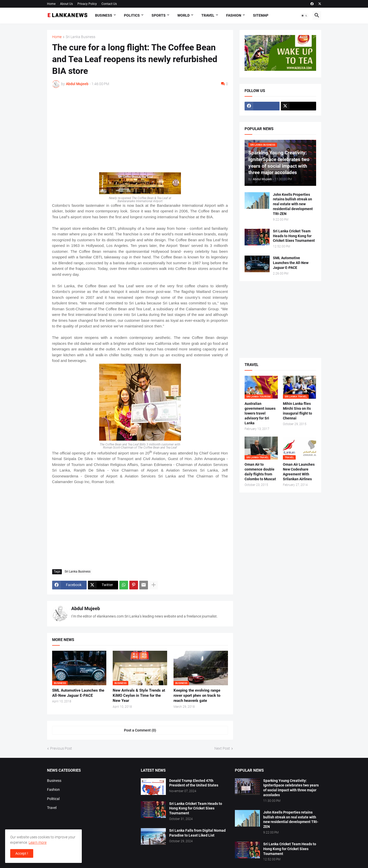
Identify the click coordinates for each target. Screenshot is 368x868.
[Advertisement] (140, 130)
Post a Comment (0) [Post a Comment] (140, 730)
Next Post (222, 748)
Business (104, 15)
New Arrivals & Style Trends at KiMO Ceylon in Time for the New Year (139, 696)
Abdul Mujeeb (86, 608)
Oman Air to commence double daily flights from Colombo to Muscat (260, 472)
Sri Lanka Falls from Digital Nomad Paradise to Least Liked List (197, 833)
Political (53, 799)
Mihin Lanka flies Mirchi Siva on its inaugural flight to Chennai (297, 411)
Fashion (234, 15)
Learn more (38, 842)
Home (51, 4)
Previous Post (61, 748)
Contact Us (109, 4)
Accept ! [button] (22, 853)
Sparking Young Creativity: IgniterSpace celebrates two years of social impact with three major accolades (291, 788)
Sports (159, 15)
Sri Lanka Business (80, 37)
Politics (132, 15)
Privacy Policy (87, 4)
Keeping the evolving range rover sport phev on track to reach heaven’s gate (197, 696)
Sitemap (261, 15)
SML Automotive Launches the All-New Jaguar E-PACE (78, 693)
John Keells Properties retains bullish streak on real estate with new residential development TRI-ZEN (293, 204)
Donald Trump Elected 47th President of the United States (194, 783)
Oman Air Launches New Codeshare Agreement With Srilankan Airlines (299, 472)
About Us (66, 4)
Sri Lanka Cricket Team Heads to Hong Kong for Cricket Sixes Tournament (294, 236)
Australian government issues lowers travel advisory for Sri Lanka (260, 413)
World (183, 15)
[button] (304, 16)
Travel (208, 15)
